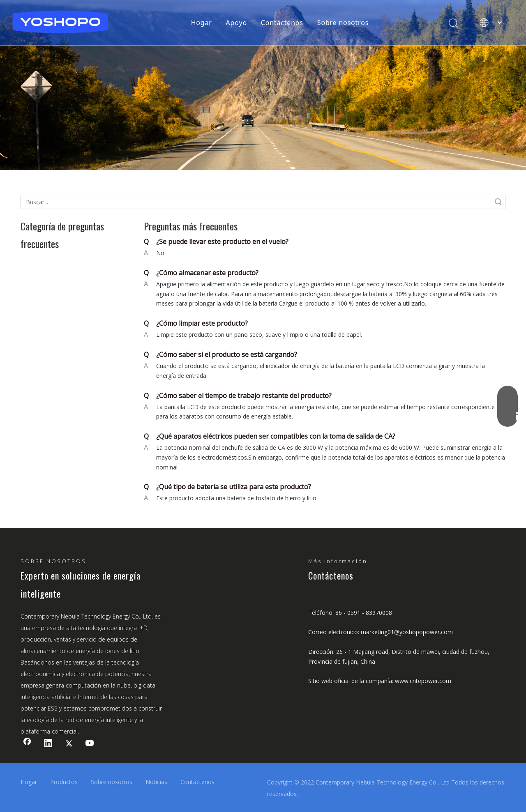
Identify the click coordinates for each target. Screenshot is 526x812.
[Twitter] (69, 744)
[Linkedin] (48, 744)
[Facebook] (27, 744)
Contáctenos (282, 23)
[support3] (263, 85)
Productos (64, 782)
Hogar (202, 23)
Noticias (156, 782)
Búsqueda (498, 202)
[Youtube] (90, 744)
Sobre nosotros (343, 23)
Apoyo (236, 23)
